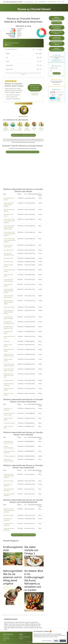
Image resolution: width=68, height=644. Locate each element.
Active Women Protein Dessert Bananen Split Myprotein (9, 221)
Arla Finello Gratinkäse (9, 423)
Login (63, 2)
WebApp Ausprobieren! (57, 18)
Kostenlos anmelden (35, 94)
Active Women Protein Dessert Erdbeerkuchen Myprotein (10, 234)
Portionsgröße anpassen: (11, 49)
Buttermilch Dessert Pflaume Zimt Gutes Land (9, 376)
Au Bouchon (7, 341)
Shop (59, 2)
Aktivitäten (50, 2)
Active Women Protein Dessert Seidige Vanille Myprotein (10, 240)
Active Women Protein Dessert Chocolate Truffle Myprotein (9, 227)
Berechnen (57, 73)
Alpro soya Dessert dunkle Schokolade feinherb (9, 312)
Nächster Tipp (57, 61)
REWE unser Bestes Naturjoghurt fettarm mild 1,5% (9, 476)
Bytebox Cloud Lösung (57, 44)
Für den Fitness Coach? (57, 33)
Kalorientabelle (42, 2)
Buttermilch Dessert (9, 380)
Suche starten (57, 23)
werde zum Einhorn (24, 115)
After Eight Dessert (9, 250)
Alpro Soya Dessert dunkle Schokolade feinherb (9, 302)
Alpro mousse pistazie (9, 307)
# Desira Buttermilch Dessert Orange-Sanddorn (9, 205)
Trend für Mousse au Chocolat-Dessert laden (22, 152)
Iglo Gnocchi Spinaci (9, 481)
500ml (52, 100)
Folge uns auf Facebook (57, 27)
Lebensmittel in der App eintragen (35, 88)
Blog (56, 2)
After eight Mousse (8, 262)
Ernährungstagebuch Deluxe (13, 2)
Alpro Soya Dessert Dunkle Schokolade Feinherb (9, 291)
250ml (52, 98)
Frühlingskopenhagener (10, 456)
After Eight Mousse (8, 258)
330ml (58, 98)
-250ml (58, 100)
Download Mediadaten (57, 38)
